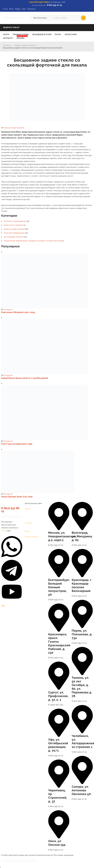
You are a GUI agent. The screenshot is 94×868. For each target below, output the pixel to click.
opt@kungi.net (37, 531)
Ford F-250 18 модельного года (17, 444)
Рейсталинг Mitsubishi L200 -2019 (18, 312)
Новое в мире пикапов (25, 45)
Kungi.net (8, 310)
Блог (24, 9)
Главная (7, 45)
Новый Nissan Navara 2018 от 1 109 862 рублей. (25, 378)
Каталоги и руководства (15, 221)
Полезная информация (14, 233)
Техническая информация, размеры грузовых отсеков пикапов (32, 241)
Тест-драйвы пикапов (14, 237)
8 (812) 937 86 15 (10, 510)
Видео (18, 9)
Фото (11, 9)
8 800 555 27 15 (54, 5)
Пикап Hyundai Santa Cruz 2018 (17, 497)
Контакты (31, 9)
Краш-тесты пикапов (13, 225)
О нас (5, 9)
